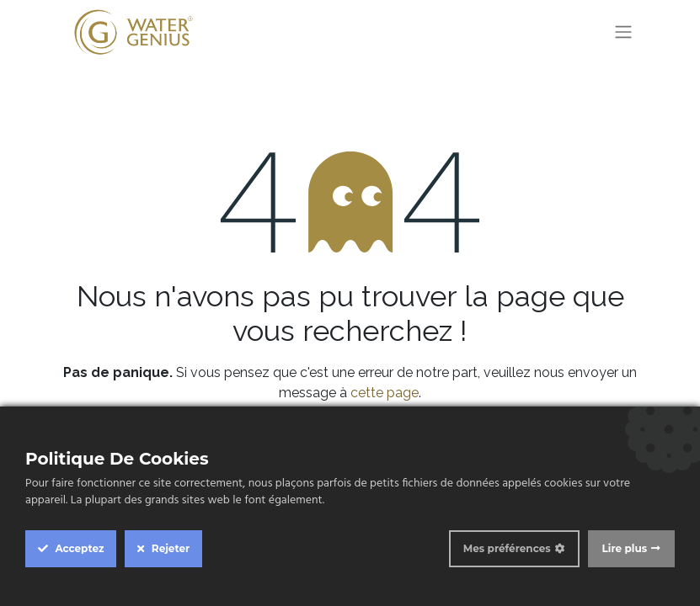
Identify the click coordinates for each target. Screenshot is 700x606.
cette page (385, 393)
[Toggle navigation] (623, 32)
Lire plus (625, 548)
